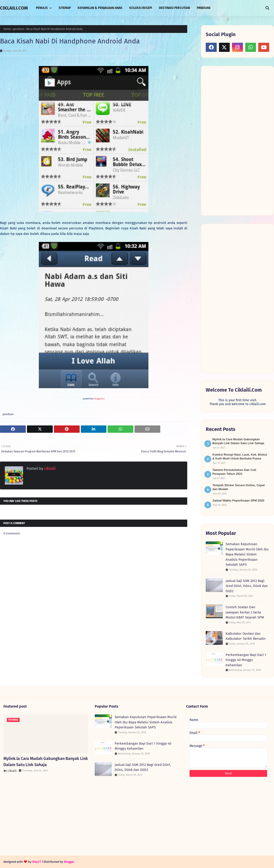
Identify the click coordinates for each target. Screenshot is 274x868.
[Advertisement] (231, 140)
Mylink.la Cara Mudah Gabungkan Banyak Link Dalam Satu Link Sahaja (46, 762)
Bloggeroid (99, 399)
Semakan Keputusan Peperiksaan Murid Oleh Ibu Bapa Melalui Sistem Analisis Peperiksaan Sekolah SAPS (247, 554)
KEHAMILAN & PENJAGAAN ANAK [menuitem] (100, 8)
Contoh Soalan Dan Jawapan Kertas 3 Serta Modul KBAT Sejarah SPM (245, 612)
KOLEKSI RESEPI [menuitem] (141, 8)
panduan (19, 29)
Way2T (37, 862)
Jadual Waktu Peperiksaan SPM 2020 (238, 500)
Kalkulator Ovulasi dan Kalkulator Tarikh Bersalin (246, 636)
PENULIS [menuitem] (42, 8)
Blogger (69, 862)
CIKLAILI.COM (14, 8)
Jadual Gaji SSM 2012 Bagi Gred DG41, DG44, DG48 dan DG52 (247, 586)
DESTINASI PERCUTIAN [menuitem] (174, 8)
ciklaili (49, 469)
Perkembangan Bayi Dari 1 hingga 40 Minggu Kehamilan (246, 660)
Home (7, 29)
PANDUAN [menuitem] (204, 8)
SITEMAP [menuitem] (65, 8)
